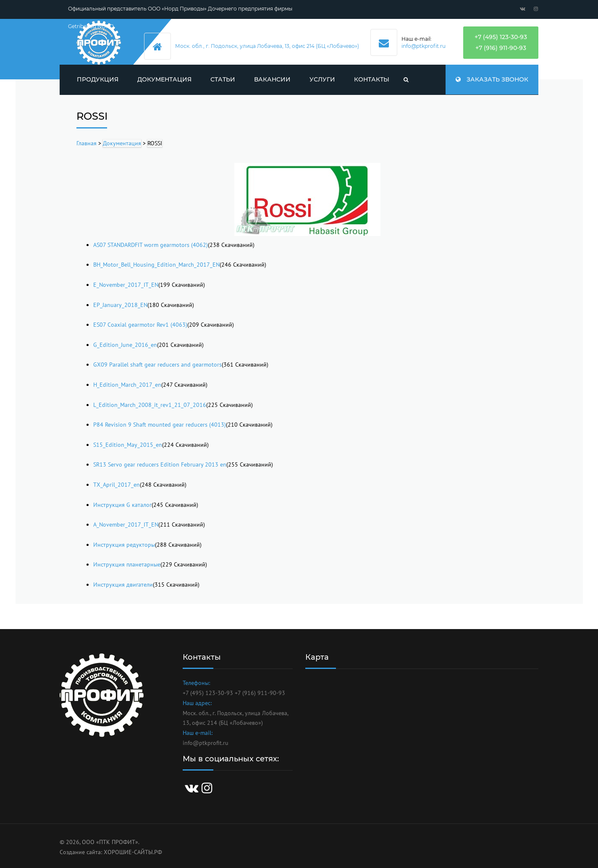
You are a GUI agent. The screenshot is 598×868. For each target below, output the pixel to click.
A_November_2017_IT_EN (126, 524)
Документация (164, 79)
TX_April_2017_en (117, 485)
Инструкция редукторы (124, 545)
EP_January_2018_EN (120, 305)
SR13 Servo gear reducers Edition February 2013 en (160, 464)
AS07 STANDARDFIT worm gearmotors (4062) (151, 245)
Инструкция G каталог (122, 505)
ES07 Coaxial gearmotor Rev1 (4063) (140, 325)
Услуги (322, 79)
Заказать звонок (492, 79)
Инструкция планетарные (127, 564)
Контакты (372, 79)
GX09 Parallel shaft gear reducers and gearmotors (157, 365)
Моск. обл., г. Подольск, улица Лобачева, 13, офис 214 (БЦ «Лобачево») (267, 46)
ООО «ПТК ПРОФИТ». (111, 842)
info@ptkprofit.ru (424, 46)
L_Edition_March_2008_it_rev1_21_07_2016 (150, 405)
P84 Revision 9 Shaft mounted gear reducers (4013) (160, 425)
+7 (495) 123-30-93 (501, 37)
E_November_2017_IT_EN (126, 285)
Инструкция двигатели (123, 585)
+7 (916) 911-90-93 (501, 48)
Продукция (98, 79)
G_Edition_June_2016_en (125, 345)
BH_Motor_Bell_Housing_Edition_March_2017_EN (156, 265)
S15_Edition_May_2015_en (128, 445)
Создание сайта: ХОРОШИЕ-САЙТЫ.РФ (111, 852)
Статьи (223, 79)
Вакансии (272, 79)
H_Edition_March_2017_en (127, 385)
